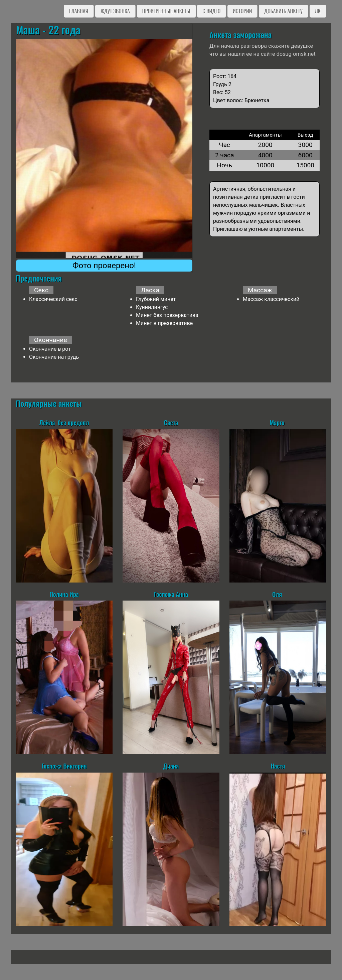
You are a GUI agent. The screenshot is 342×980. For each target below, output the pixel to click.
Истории (242, 11)
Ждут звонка (115, 11)
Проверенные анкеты (166, 11)
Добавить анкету (283, 11)
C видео (211, 11)
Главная (79, 11)
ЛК (318, 11)
